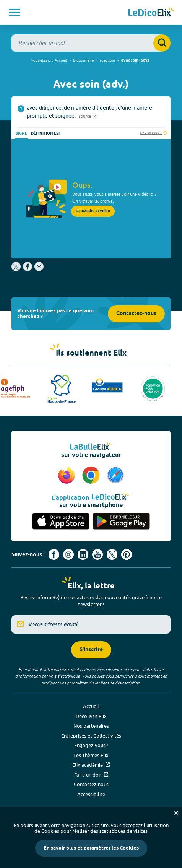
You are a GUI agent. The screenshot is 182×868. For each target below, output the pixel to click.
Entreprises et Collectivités (91, 736)
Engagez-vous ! (91, 745)
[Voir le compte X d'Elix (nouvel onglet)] (112, 554)
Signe (21, 133)
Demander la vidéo (93, 211)
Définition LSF (46, 133)
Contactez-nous (136, 314)
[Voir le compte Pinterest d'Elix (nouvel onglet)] (127, 554)
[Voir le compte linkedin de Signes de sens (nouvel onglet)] (83, 554)
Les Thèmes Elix (91, 755)
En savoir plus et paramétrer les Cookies (91, 848)
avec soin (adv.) (135, 60)
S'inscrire (91, 650)
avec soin (107, 60)
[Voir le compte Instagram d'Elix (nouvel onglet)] (68, 554)
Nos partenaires (91, 726)
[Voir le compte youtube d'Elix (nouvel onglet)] (97, 554)
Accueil (61, 60)
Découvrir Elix (91, 716)
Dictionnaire (83, 60)
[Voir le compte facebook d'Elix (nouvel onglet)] (54, 554)
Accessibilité (91, 794)
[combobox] (91, 43)
